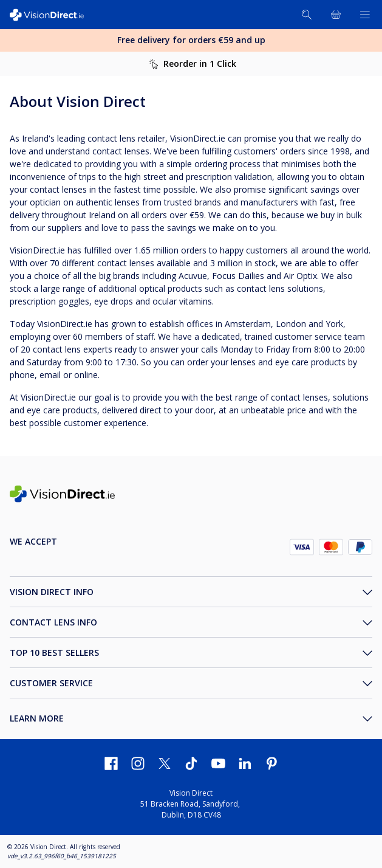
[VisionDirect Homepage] (53, 15)
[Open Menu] (365, 15)
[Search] (307, 15)
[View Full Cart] (336, 15)
